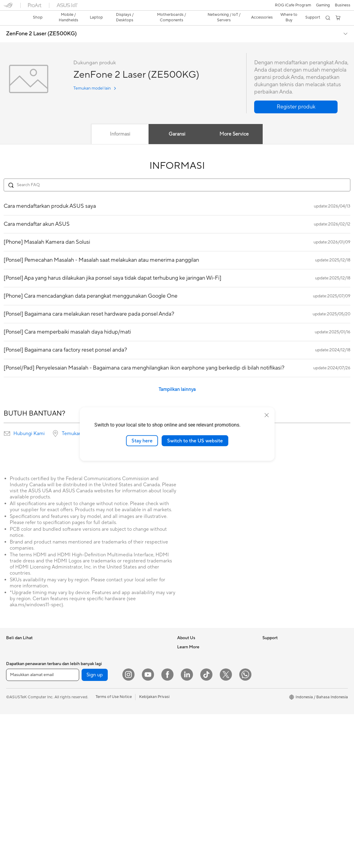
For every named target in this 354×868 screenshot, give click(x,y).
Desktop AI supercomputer (115, 746)
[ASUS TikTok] (206, 828)
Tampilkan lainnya (177, 379)
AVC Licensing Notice (282, 682)
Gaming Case (102, 664)
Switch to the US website (195, 441)
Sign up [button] (95, 829)
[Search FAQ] (177, 174)
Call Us (184, 764)
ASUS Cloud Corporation (200, 682)
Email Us (185, 755)
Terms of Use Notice (114, 851)
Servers (97, 737)
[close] (267, 415)
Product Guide (275, 700)
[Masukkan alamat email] (43, 829)
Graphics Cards (105, 655)
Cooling (98, 673)
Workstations (18, 792)
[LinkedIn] (187, 828)
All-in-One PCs (19, 747)
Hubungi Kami (29, 423)
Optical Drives (103, 691)
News (182, 645)
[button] (8, 7)
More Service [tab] (234, 123)
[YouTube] (148, 828)
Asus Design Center (280, 664)
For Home (15, 664)
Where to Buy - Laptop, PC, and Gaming (298, 719)
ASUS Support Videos (197, 792)
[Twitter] (226, 828)
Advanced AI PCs (278, 737)
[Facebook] (167, 828)
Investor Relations (193, 654)
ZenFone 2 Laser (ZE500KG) (41, 23)
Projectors (16, 738)
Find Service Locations (198, 737)
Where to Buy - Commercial (287, 728)
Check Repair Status (196, 728)
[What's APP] (245, 828)
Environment (274, 645)
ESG (266, 636)
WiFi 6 (96, 710)
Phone (12, 646)
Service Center (191, 774)
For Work (14, 673)
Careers (184, 709)
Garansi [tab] (177, 123)
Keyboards (100, 765)
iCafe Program (275, 673)
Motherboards (104, 646)
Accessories (17, 710)
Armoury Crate (276, 755)
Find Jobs (186, 700)
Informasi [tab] (120, 123)
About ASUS (189, 636)
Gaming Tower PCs (23, 765)
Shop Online (273, 710)
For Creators (18, 682)
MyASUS (185, 801)
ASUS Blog (272, 691)
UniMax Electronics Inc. (198, 691)
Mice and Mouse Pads (110, 774)
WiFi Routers (102, 719)
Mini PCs (14, 783)
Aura (267, 764)
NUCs (12, 774)
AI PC (268, 746)
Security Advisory (193, 783)
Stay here (142, 441)
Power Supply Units (108, 682)
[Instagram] (128, 828)
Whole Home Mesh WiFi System (119, 728)
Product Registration (196, 746)
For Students (18, 692)
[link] (177, 7)
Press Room (188, 664)
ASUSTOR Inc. (190, 673)
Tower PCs (16, 756)
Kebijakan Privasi (154, 851)
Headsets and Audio (109, 783)
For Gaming (17, 701)
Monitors (14, 728)
